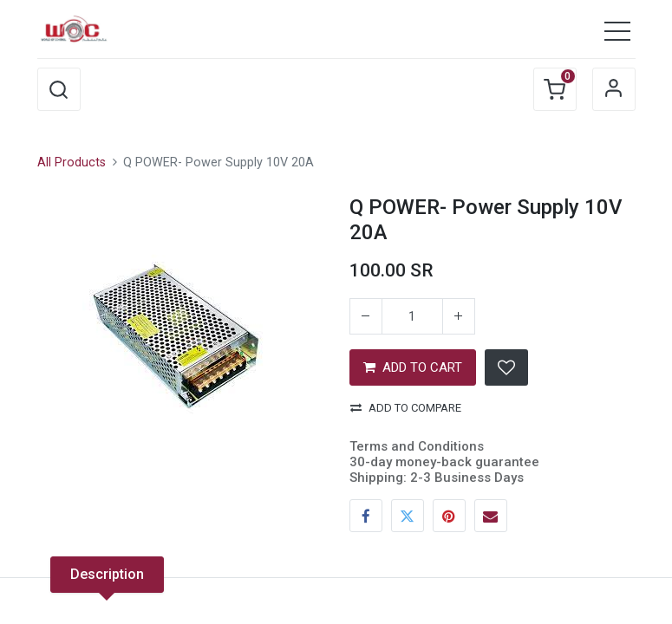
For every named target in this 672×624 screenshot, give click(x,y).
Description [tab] (107, 574)
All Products (72, 162)
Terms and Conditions (417, 446)
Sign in (614, 89)
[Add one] (459, 316)
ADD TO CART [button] (413, 367)
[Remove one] (366, 316)
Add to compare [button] (406, 408)
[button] (59, 89)
